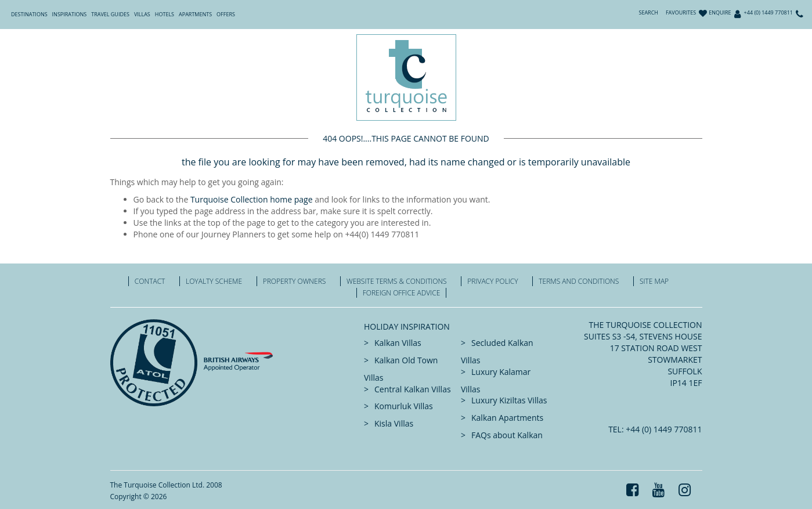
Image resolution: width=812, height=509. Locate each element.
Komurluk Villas (404, 406)
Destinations (29, 14)
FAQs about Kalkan (507, 435)
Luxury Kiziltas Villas (509, 400)
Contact (150, 281)
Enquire (720, 12)
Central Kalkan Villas (413, 389)
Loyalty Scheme (214, 281)
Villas (142, 14)
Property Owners (295, 281)
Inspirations (70, 14)
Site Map (654, 281)
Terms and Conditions (579, 281)
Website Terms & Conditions (397, 281)
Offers (226, 14)
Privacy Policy (492, 281)
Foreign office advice (402, 293)
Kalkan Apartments (507, 418)
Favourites (681, 12)
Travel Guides (110, 14)
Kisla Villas (394, 423)
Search (648, 12)
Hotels (165, 14)
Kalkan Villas (398, 343)
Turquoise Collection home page (252, 199)
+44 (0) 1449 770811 (768, 12)
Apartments (195, 14)
